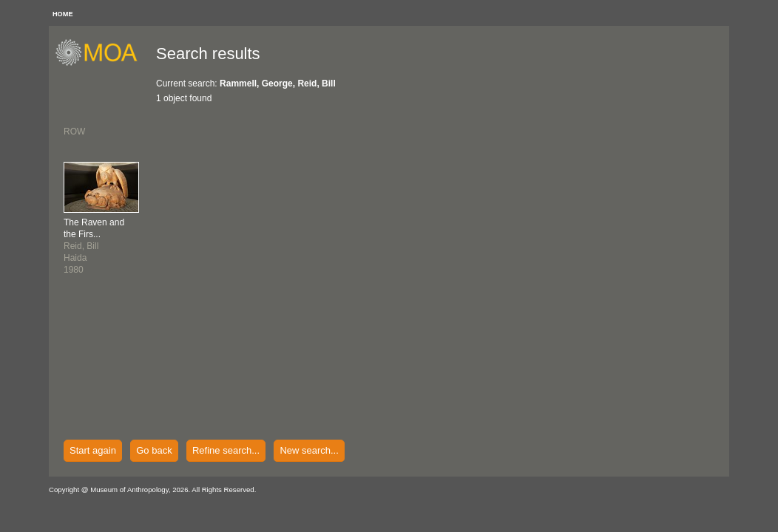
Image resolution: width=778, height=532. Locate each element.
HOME (63, 14)
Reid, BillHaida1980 (94, 246)
